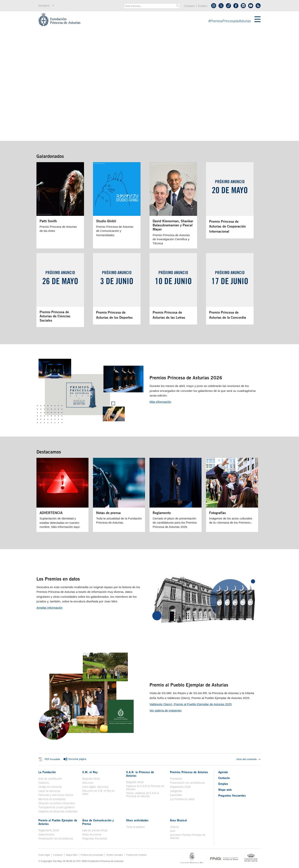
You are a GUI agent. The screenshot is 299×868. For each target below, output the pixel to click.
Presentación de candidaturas (187, 783)
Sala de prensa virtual (95, 830)
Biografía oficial (91, 779)
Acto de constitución (50, 779)
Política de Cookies (136, 855)
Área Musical (178, 820)
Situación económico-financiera (57, 803)
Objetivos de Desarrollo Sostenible (58, 811)
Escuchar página (75, 759)
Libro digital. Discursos (95, 787)
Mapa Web (72, 855)
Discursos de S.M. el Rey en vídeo (98, 792)
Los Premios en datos (58, 579)
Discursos (88, 783)
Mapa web (225, 790)
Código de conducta (50, 787)
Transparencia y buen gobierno (57, 807)
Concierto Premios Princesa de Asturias (188, 836)
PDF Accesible (52, 759)
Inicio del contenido (249, 759)
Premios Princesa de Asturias (189, 772)
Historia (174, 827)
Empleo (203, 6)
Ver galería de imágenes (166, 710)
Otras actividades (137, 820)
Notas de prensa (92, 834)
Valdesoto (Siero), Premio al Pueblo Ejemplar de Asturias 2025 (191, 704)
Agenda (223, 772)
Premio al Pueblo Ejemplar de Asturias (189, 685)
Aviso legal (44, 855)
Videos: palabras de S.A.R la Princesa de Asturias (142, 795)
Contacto (190, 6)
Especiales (176, 795)
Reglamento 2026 (180, 787)
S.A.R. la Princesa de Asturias (140, 774)
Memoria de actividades (52, 799)
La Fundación (47, 772)
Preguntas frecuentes (95, 839)
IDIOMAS (47, 6)
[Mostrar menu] (257, 20)
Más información (160, 402)
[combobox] (150, 6)
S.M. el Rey (90, 772)
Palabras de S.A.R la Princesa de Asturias (145, 788)
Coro (173, 831)
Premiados (176, 779)
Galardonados (50, 156)
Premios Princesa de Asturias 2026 (186, 378)
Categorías (176, 791)
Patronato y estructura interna (56, 795)
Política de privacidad (92, 855)
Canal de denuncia (49, 791)
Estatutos (44, 783)
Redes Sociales (115, 855)
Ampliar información (50, 608)
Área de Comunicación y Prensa (98, 822)
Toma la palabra (135, 827)
